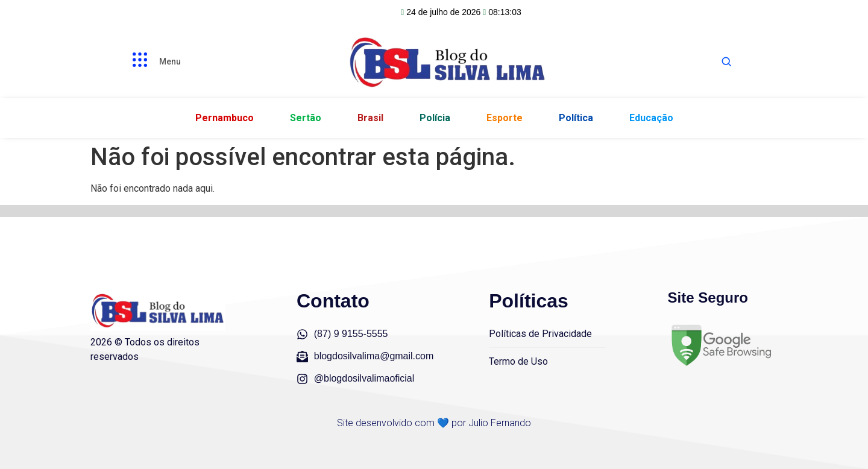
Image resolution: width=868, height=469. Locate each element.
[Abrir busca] (726, 61)
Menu (170, 61)
